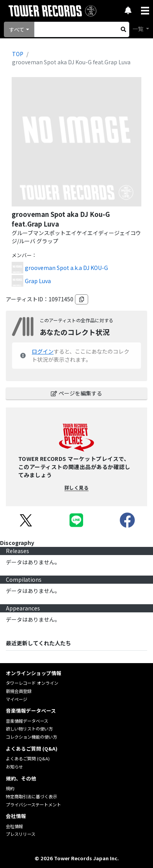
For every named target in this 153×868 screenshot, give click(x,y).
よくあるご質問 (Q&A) (28, 758)
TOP (18, 54)
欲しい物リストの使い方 (29, 729)
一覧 (138, 29)
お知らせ (14, 767)
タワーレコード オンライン (32, 683)
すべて (17, 29)
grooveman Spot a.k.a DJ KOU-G (66, 268)
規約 (10, 788)
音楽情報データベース (27, 721)
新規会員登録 (19, 691)
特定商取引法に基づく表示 (31, 796)
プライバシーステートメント (33, 804)
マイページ (17, 699)
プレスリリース (21, 834)
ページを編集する (76, 393)
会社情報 (14, 826)
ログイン (43, 351)
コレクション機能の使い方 (31, 737)
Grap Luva (38, 281)
